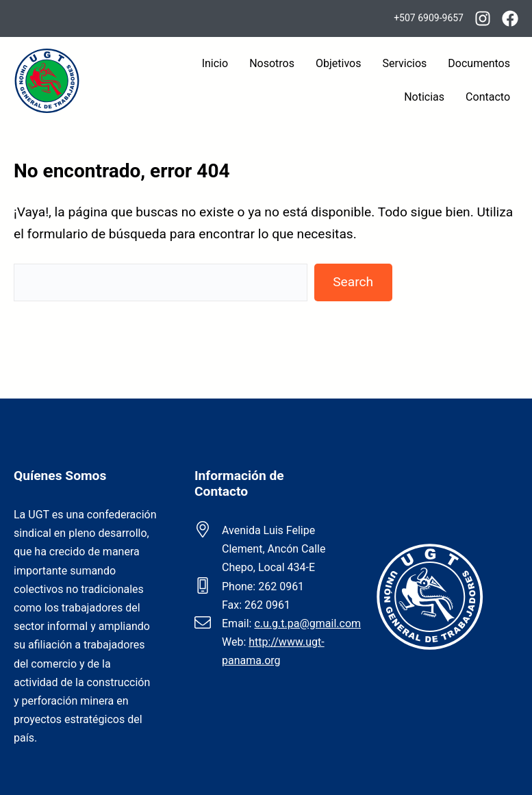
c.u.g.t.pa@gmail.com (307, 623)
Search (353, 282)
